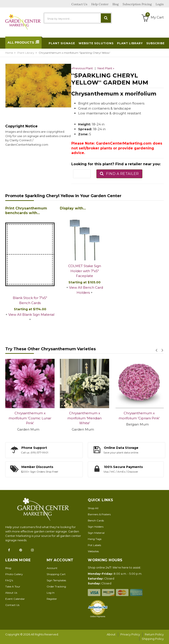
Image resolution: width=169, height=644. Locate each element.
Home (9, 53)
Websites (93, 551)
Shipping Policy (153, 639)
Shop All (93, 508)
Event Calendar (15, 599)
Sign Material (96, 533)
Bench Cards (96, 520)
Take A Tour (13, 586)
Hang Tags (95, 539)
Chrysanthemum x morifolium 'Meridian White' (84, 418)
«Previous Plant (82, 68)
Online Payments (98, 616)
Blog (8, 568)
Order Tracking (56, 586)
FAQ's (9, 580)
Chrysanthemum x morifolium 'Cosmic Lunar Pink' (30, 418)
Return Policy (154, 634)
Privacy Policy (130, 634)
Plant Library (26, 53)
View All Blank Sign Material (31, 315)
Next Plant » (106, 68)
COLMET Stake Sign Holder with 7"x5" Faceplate (85, 271)
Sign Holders (96, 527)
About (111, 634)
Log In (51, 593)
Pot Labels (94, 545)
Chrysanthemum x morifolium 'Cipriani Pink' (139, 416)
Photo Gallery (14, 574)
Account (52, 568)
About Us (11, 593)
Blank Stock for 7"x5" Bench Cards (30, 300)
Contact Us (12, 605)
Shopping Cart (56, 574)
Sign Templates (56, 580)
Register (52, 599)
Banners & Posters (99, 514)
